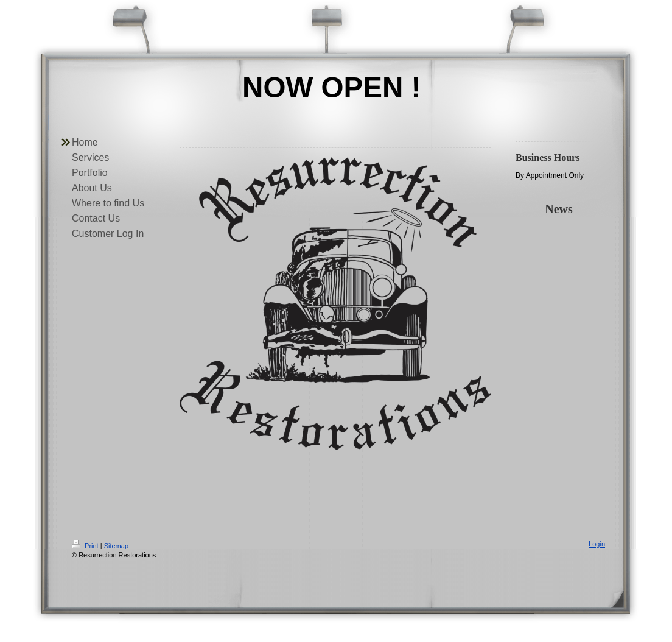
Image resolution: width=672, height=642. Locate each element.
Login (597, 544)
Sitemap (116, 546)
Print (86, 546)
